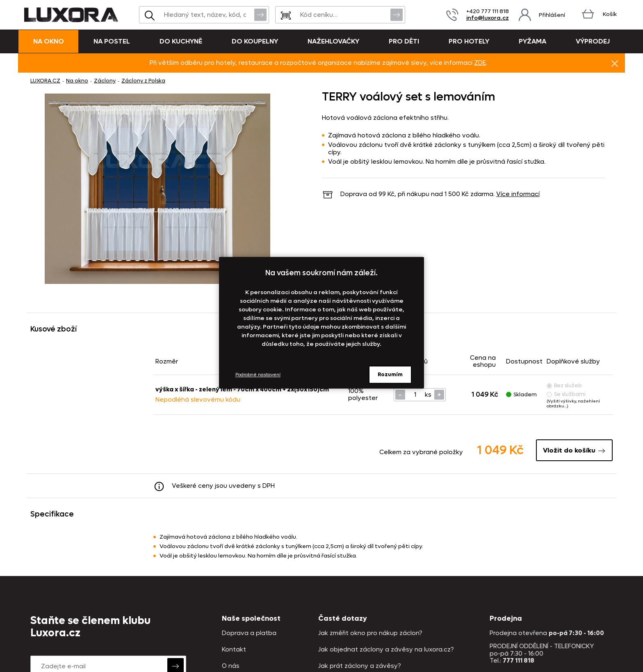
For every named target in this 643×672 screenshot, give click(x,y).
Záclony (105, 81)
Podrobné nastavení (258, 375)
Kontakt (234, 650)
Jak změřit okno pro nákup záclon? (370, 633)
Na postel (112, 41)
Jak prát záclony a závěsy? (360, 666)
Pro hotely (469, 41)
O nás (231, 666)
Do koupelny (255, 41)
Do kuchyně (181, 41)
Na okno (49, 41)
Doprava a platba (249, 633)
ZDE (480, 63)
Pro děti (404, 41)
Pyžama (532, 41)
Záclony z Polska (143, 81)
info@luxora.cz (488, 18)
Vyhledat (260, 14)
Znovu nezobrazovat (615, 63)
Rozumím (390, 374)
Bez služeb (564, 385)
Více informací (518, 194)
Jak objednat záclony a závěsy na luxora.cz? (386, 650)
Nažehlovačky (333, 41)
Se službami (566, 394)
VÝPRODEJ (593, 41)
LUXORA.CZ (45, 81)
